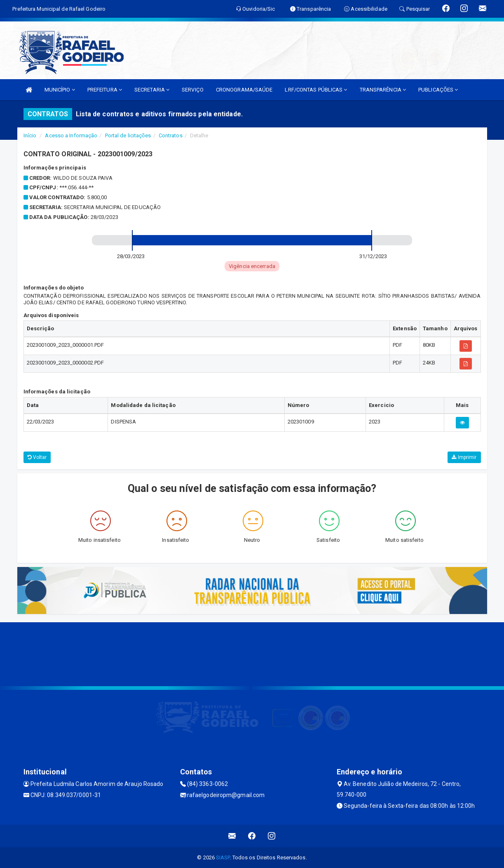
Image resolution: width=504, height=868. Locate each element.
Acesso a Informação (71, 135)
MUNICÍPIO (60, 90)
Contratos (171, 135)
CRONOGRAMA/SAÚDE (244, 90)
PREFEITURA (105, 90)
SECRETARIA (152, 90)
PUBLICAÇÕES (438, 90)
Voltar (37, 457)
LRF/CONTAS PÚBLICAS (316, 90)
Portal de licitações (128, 135)
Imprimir (464, 457)
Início (30, 135)
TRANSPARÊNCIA (383, 90)
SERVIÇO (193, 90)
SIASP (223, 857)
